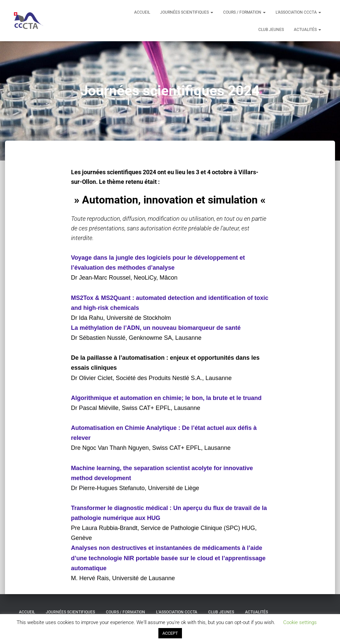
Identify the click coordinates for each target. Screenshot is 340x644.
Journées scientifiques (187, 12)
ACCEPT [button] (170, 633)
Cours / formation (244, 12)
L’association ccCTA (298, 12)
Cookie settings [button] (300, 622)
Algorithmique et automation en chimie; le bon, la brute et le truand (166, 398)
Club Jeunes (271, 30)
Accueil (142, 12)
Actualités (307, 30)
